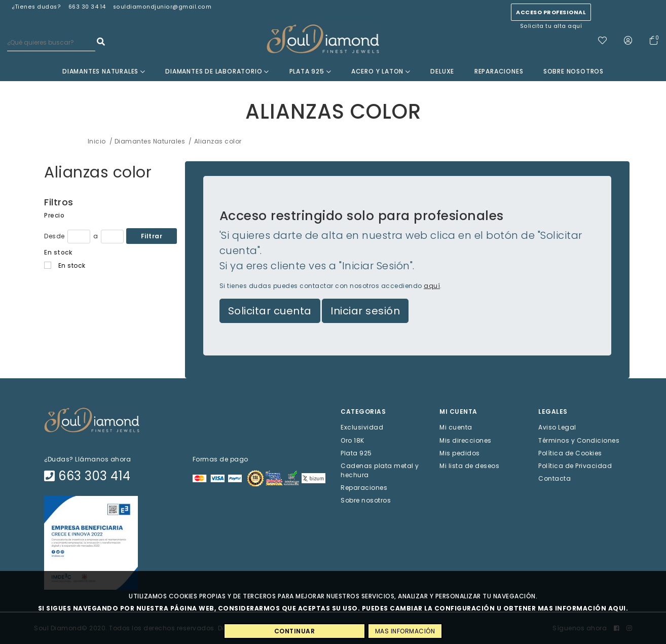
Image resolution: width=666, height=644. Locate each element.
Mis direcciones (466, 440)
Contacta (554, 478)
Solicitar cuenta (270, 311)
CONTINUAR (295, 631)
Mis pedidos (460, 453)
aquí (432, 286)
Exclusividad (362, 427)
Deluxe (442, 71)
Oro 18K (353, 440)
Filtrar (152, 236)
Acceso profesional (551, 12)
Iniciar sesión (365, 311)
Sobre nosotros (573, 71)
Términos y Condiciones (579, 440)
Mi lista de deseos (469, 466)
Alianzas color (98, 172)
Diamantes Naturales (104, 71)
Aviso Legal (557, 427)
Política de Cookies (570, 453)
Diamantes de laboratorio (217, 71)
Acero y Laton (381, 71)
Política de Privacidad (575, 466)
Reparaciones (499, 71)
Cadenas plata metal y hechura (380, 470)
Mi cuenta (456, 427)
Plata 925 (310, 71)
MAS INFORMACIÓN (405, 631)
